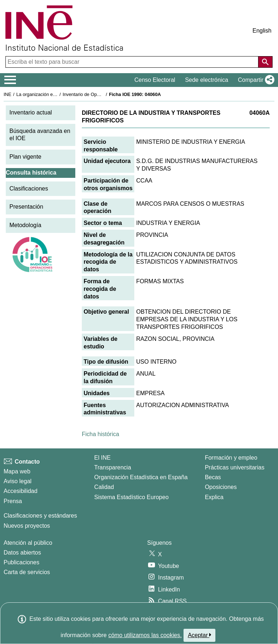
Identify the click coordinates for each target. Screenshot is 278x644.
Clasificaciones (29, 189)
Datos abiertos (22, 553)
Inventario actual (31, 112)
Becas (213, 477)
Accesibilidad (20, 491)
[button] (255, 80)
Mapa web (17, 471)
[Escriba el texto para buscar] (133, 62)
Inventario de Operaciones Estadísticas (103, 94)
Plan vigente (25, 157)
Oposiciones (221, 487)
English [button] (262, 31)
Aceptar (200, 635)
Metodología (25, 225)
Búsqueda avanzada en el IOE (40, 135)
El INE (102, 458)
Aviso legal (18, 481)
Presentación (26, 207)
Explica (214, 497)
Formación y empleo (231, 458)
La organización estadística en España (56, 94)
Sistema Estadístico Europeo (131, 497)
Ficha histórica (100, 434)
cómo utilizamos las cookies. (145, 635)
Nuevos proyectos (27, 526)
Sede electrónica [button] (207, 80)
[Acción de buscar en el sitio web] (265, 62)
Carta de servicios (27, 572)
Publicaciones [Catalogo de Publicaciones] (22, 562)
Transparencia (113, 467)
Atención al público (28, 543)
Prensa (13, 501)
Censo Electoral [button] (155, 80)
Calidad (104, 487)
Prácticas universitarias (235, 467)
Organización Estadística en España (141, 477)
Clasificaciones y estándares (40, 516)
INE (7, 94)
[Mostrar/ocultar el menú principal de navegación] (10, 80)
